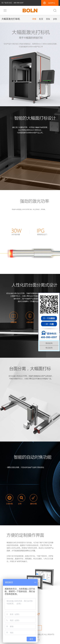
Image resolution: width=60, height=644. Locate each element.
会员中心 (52, 3)
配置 (41, 19)
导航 (5, 10)
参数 (55, 19)
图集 (48, 19)
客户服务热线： (12, 3)
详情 (34, 19)
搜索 (55, 10)
